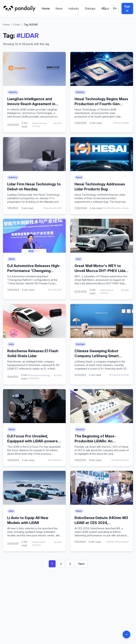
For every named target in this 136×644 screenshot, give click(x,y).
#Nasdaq (48, 208)
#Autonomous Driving (40, 125)
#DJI (51, 290)
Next (81, 564)
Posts (17, 24)
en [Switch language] (115, 8)
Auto (78, 259)
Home (46, 8)
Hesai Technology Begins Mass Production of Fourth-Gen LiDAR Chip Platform (101, 104)
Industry (74, 8)
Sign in (127, 8)
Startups (90, 8)
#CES (126, 460)
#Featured (117, 460)
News (59, 8)
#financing (115, 375)
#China (117, 123)
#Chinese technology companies (39, 377)
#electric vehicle (120, 208)
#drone (58, 460)
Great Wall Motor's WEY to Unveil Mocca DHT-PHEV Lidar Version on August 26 (101, 271)
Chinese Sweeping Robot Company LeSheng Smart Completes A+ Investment (97, 356)
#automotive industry (107, 292)
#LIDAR (58, 123)
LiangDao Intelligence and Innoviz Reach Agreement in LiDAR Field (31, 104)
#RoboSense (122, 542)
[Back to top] (126, 634)
